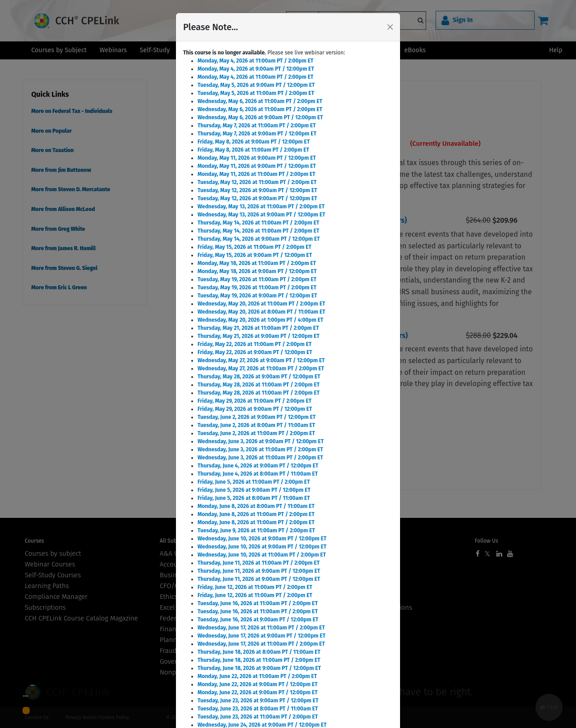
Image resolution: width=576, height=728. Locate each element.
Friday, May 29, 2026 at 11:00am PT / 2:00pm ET (254, 401)
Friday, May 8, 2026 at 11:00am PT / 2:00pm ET (253, 150)
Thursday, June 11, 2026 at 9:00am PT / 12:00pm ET (259, 571)
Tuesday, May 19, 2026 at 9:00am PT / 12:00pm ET (257, 296)
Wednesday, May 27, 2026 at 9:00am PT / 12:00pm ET (261, 360)
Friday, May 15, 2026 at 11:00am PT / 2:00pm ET (254, 247)
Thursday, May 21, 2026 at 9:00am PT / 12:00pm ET (259, 336)
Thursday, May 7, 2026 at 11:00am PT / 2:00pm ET (257, 126)
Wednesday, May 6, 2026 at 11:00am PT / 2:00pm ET (260, 101)
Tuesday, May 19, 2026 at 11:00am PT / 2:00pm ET (257, 279)
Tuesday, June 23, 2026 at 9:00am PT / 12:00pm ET (258, 701)
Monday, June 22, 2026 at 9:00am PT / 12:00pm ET (258, 684)
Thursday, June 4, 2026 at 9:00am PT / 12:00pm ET (258, 466)
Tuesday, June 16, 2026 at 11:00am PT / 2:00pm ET (258, 603)
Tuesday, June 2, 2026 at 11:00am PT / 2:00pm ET (256, 433)
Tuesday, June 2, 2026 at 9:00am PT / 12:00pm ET (256, 417)
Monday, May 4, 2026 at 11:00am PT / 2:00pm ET (256, 61)
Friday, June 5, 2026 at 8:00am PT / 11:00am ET (254, 498)
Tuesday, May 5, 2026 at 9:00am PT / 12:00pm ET (256, 85)
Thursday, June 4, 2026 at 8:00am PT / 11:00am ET (258, 474)
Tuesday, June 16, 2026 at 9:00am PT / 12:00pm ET (258, 620)
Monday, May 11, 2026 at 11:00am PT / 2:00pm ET (256, 174)
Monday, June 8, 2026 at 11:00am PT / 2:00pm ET (256, 514)
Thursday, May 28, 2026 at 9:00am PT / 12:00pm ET (259, 377)
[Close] (390, 27)
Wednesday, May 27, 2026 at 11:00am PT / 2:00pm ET (261, 368)
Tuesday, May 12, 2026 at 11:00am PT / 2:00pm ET (257, 182)
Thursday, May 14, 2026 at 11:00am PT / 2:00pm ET (258, 223)
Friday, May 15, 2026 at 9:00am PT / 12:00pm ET (255, 255)
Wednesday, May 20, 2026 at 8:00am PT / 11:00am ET (261, 312)
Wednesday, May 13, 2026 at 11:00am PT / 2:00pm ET (261, 207)
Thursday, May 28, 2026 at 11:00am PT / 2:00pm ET (259, 385)
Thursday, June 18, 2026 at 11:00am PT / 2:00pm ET (259, 660)
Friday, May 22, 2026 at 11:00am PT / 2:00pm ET (254, 344)
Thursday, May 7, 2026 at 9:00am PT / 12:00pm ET (257, 134)
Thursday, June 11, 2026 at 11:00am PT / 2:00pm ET (259, 563)
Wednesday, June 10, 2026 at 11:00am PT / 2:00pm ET (262, 555)
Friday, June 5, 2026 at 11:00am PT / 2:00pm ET (254, 482)
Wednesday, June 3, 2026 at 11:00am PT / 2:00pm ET (260, 449)
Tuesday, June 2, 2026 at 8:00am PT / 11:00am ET (256, 425)
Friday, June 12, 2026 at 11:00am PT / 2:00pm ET (255, 587)
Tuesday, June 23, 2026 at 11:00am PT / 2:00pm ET (258, 717)
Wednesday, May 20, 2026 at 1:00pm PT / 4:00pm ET (260, 320)
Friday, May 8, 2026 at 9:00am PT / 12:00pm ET (254, 142)
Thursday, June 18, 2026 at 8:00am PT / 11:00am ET (259, 652)
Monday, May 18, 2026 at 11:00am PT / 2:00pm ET (257, 263)
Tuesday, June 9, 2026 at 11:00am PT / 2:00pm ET (256, 530)
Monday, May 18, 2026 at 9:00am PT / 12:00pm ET (257, 271)
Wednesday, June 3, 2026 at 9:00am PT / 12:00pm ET (261, 441)
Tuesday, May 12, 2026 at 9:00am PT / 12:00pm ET (257, 190)
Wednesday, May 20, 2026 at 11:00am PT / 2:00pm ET (261, 304)
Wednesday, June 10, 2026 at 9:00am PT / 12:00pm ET (262, 539)
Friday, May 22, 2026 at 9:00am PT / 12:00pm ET (255, 352)
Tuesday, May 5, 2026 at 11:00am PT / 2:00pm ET (256, 93)
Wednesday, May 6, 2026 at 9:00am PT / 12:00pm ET (260, 117)
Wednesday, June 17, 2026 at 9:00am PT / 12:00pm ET (261, 636)
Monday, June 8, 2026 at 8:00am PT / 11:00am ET (256, 506)
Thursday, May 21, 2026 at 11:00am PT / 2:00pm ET (258, 328)
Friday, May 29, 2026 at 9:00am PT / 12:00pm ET (255, 409)
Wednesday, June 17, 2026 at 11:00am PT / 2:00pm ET (261, 628)
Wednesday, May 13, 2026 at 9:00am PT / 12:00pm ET (261, 215)
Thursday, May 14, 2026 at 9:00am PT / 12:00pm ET (259, 239)
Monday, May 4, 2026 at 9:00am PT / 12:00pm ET (256, 69)
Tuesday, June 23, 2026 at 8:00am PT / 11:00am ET (258, 709)
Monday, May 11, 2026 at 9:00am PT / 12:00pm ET (257, 158)
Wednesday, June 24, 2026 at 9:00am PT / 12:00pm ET (262, 725)
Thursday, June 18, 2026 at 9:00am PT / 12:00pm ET (259, 668)
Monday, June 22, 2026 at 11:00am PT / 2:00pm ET (257, 676)
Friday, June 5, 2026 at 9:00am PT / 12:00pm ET (254, 490)
